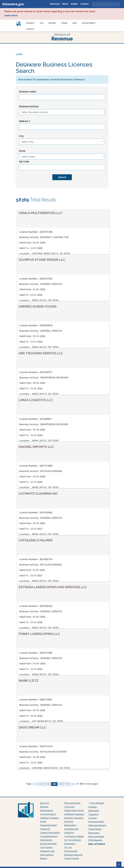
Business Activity (29, 106)
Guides (74, 4)
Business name (28, 91)
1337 (68, 784)
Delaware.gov (13, 4)
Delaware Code (47, 851)
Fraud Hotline (95, 829)
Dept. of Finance (97, 844)
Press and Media (96, 836)
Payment (30, 23)
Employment (46, 840)
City (21, 136)
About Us (45, 803)
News (65, 4)
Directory (55, 4)
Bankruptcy (94, 833)
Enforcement (89, 23)
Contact (84, 4)
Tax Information (48, 814)
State (22, 151)
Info (75, 23)
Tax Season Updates (74, 836)
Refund (52, 23)
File (42, 23)
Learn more (11, 15)
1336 (61, 784)
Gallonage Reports (97, 825)
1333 (42, 784)
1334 (48, 784)
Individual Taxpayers (74, 814)
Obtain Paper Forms (74, 810)
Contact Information (50, 833)
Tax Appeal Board (49, 836)
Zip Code (24, 161)
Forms (64, 23)
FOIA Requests (95, 840)
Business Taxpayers (74, 818)
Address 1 (25, 121)
